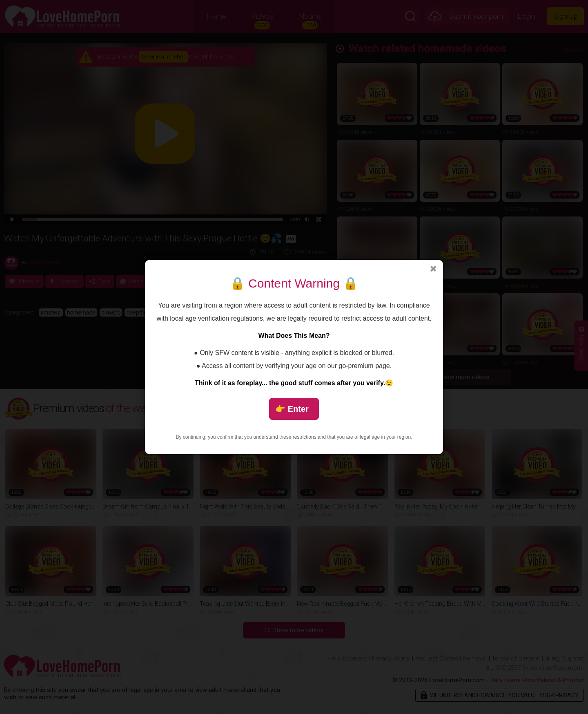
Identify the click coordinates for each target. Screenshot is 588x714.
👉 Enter (292, 409)
